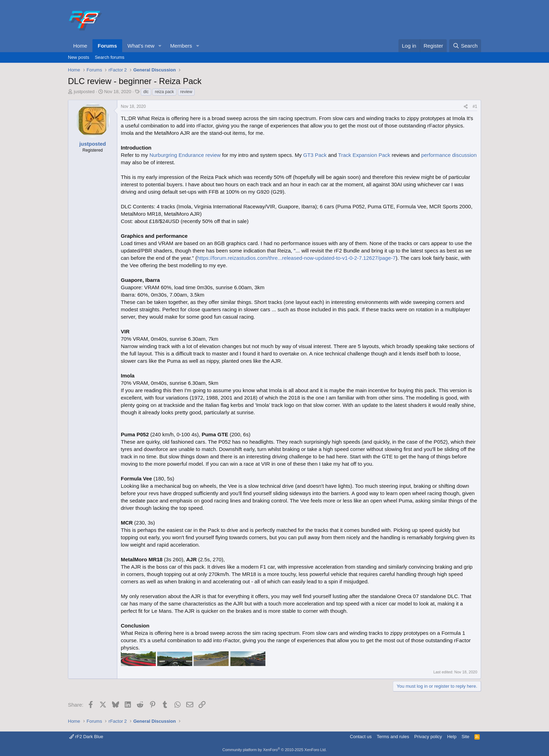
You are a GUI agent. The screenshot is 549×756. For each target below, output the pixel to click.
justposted (84, 92)
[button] (160, 46)
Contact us (361, 737)
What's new (141, 46)
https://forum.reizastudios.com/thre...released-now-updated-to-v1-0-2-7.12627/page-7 (296, 258)
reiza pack (164, 92)
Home (80, 46)
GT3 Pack (315, 155)
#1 (475, 106)
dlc (146, 92)
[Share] (466, 107)
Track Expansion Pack (364, 155)
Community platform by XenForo (274, 750)
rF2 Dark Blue (86, 737)
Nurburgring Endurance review (185, 155)
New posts (79, 57)
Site (465, 737)
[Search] (465, 46)
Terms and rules (393, 737)
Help (452, 737)
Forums (107, 46)
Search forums (110, 57)
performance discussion (449, 155)
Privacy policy (428, 737)
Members (181, 46)
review (186, 92)
